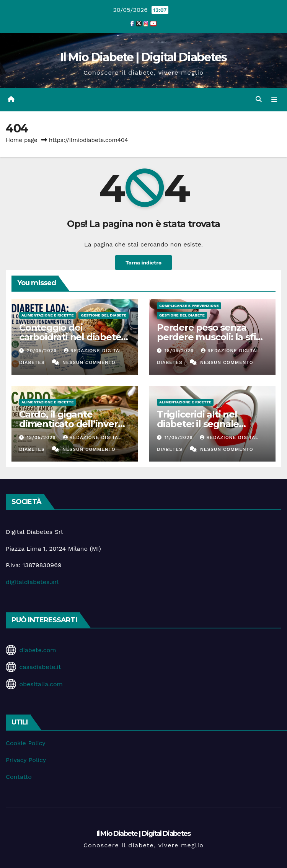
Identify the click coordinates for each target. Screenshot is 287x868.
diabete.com (38, 650)
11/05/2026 (179, 437)
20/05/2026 (43, 351)
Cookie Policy (25, 743)
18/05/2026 (180, 351)
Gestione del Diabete (104, 315)
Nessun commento (89, 362)
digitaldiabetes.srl (32, 582)
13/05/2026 (42, 437)
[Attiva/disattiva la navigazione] (274, 100)
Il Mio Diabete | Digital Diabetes (144, 57)
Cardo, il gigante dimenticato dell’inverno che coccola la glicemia (74, 424)
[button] (259, 99)
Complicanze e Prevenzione (189, 306)
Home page (22, 140)
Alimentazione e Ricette (47, 315)
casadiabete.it (40, 667)
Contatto (19, 777)
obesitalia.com (41, 684)
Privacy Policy (26, 760)
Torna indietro (143, 263)
